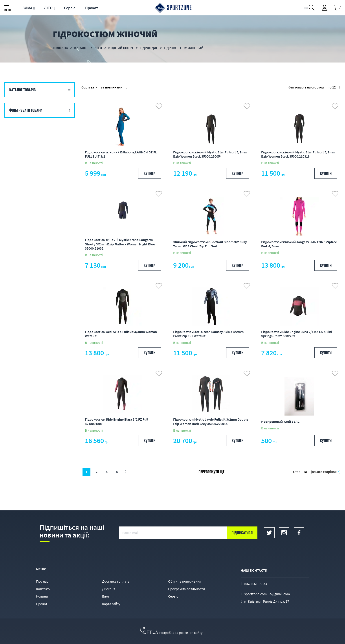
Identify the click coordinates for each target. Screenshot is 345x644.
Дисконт (109, 589)
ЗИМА (27, 8)
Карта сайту (111, 604)
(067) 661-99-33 (256, 584)
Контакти (43, 589)
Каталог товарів (22, 90)
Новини (42, 596)
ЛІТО (48, 8)
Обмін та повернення (185, 581)
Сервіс (70, 8)
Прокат (92, 8)
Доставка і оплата (116, 581)
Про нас (42, 581)
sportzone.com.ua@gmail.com (267, 594)
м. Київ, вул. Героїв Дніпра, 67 (267, 601)
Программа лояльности (186, 589)
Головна (60, 48)
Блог (106, 596)
